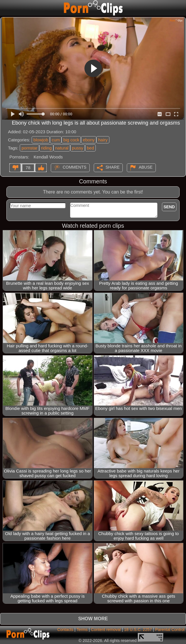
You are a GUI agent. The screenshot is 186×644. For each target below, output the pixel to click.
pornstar (29, 148)
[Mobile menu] (5, 8)
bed (90, 148)
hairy (103, 140)
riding (46, 148)
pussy (78, 148)
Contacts (65, 630)
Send (169, 207)
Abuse (146, 167)
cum (56, 140)
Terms (82, 630)
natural (62, 148)
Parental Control (170, 630)
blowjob (41, 140)
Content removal (106, 630)
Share (113, 167)
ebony (89, 140)
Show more (93, 619)
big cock (71, 140)
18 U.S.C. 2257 (138, 630)
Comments (75, 167)
